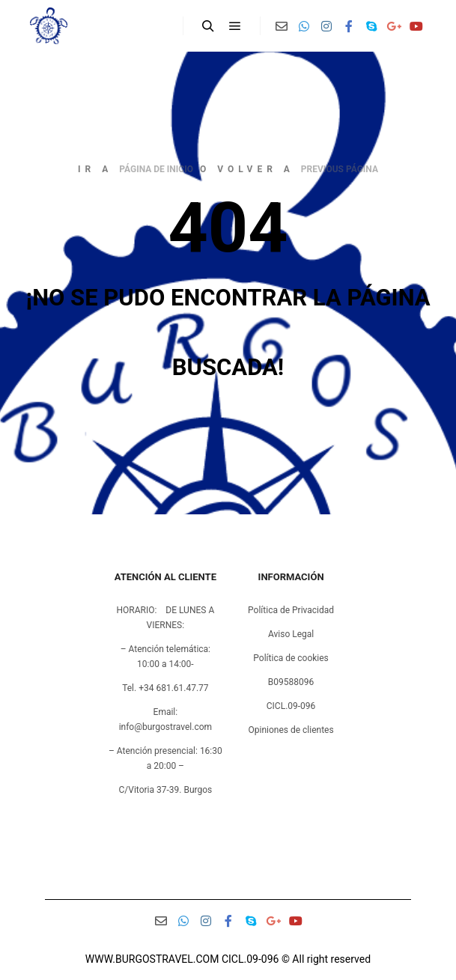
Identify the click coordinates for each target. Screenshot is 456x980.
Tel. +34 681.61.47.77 (165, 688)
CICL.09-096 (291, 706)
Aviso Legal (291, 634)
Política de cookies (291, 658)
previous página (340, 169)
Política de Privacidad (291, 610)
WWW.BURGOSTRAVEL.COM (152, 959)
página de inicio (156, 169)
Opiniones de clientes (291, 730)
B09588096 (291, 682)
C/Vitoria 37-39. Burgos (166, 790)
